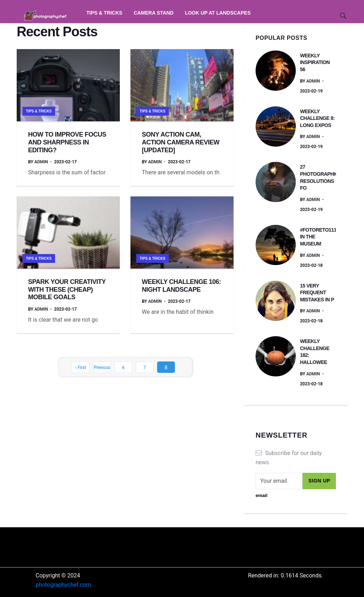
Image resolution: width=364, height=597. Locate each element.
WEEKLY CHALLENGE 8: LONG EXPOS (317, 118)
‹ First (81, 368)
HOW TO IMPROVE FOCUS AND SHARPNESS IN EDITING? (67, 142)
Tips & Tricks (104, 13)
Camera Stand (154, 13)
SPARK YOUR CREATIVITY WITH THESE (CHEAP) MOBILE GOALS (67, 289)
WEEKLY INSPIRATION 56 (315, 62)
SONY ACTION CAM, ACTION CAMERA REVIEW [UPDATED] (181, 142)
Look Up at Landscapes (218, 13)
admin (41, 162)
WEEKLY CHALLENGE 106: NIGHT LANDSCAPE (181, 286)
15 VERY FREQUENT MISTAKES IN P (317, 293)
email (261, 495)
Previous (102, 368)
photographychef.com (63, 585)
